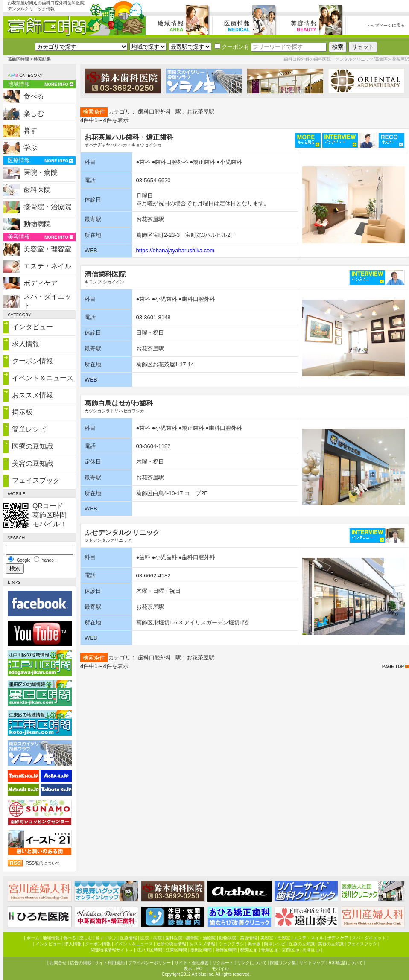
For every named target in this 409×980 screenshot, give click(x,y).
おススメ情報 (32, 395)
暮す (30, 130)
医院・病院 (41, 173)
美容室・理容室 (47, 249)
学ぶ (30, 147)
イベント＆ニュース (43, 378)
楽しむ (34, 113)
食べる (34, 96)
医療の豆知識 (32, 446)
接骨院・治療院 (47, 207)
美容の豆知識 (32, 463)
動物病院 (37, 224)
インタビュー (32, 327)
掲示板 (22, 412)
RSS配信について (43, 863)
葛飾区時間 (18, 59)
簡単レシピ (29, 429)
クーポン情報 (32, 361)
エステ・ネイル (47, 266)
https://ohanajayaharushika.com (175, 250)
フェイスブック (36, 480)
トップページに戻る (386, 25)
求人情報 (26, 344)
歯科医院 (37, 190)
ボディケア (41, 283)
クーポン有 (232, 47)
